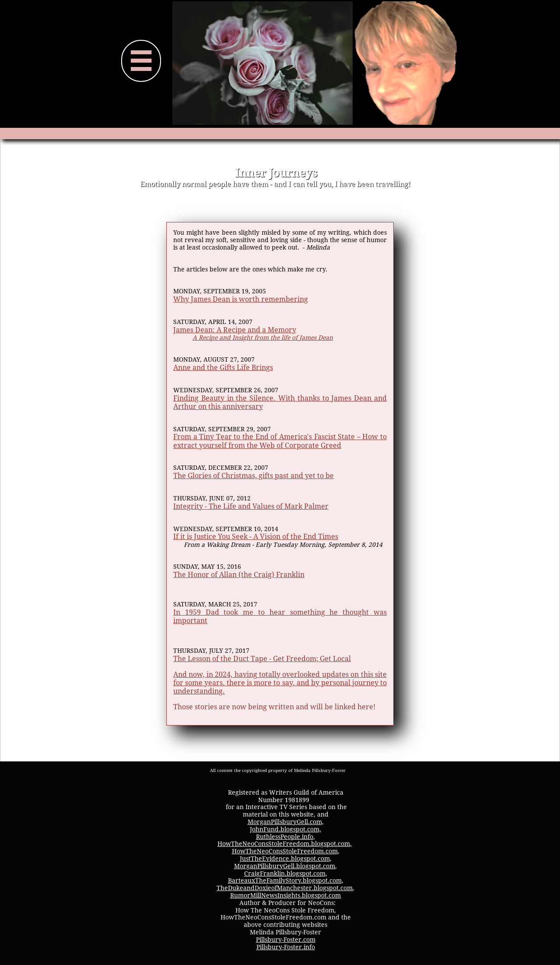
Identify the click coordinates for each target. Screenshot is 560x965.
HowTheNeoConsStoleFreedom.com (285, 851)
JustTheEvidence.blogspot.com (285, 859)
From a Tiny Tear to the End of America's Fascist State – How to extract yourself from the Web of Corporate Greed (280, 441)
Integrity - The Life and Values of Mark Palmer (251, 506)
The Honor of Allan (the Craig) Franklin (239, 575)
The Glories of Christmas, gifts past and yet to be (254, 476)
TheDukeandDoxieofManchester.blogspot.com (285, 888)
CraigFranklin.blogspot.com (285, 873)
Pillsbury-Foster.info (286, 947)
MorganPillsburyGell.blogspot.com (285, 866)
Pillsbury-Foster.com (286, 940)
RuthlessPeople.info (285, 837)
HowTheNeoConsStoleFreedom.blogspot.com (284, 844)
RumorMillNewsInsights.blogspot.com (285, 895)
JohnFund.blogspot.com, (285, 829)
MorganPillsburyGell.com (285, 822)
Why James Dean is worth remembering (241, 299)
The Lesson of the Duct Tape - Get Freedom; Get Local (262, 659)
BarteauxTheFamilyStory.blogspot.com (285, 880)
